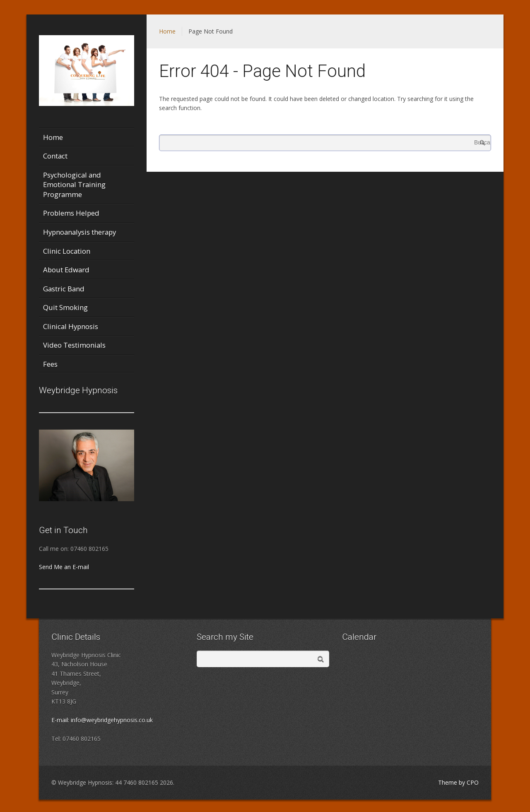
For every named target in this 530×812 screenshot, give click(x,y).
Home (167, 31)
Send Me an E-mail (64, 567)
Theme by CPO (458, 782)
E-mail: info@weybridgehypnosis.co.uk (102, 720)
